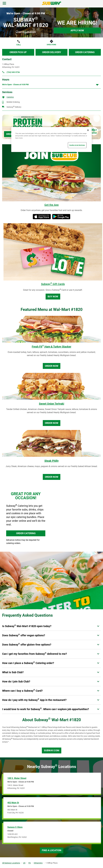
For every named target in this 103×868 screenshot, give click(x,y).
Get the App (51, 205)
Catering (10, 97)
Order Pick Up (18, 52)
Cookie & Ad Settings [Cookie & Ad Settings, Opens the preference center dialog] (77, 145)
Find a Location (52, 850)
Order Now (52, 366)
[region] (51, 139)
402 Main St (13, 803)
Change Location (26, 32)
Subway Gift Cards (53, 284)
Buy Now (53, 296)
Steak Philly (51, 461)
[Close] (88, 130)
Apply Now (77, 30)
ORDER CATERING (26, 533)
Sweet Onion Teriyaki (51, 404)
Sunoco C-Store (15, 827)
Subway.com (52, 750)
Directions (51, 45)
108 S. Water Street (17, 778)
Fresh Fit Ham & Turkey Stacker (51, 347)
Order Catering (85, 52)
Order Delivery (52, 52)
